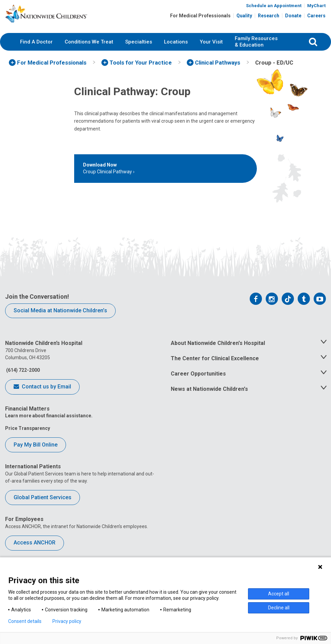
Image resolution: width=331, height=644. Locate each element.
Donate (293, 18)
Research (269, 18)
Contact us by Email (42, 398)
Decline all (279, 608)
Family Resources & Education (256, 53)
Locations (176, 53)
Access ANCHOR (35, 554)
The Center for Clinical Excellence (215, 370)
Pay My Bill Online (36, 456)
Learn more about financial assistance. (49, 427)
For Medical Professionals (200, 18)
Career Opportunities (198, 385)
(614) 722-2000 (22, 381)
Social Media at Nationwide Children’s (60, 322)
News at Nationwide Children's (209, 400)
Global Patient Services (43, 508)
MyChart (316, 8)
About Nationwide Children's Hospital (218, 354)
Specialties (139, 53)
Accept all (279, 594)
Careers (316, 18)
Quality (244, 18)
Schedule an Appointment (274, 8)
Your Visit (211, 53)
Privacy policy (67, 621)
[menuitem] (36, 53)
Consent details (25, 621)
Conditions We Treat (89, 53)
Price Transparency (28, 439)
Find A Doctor (36, 53)
